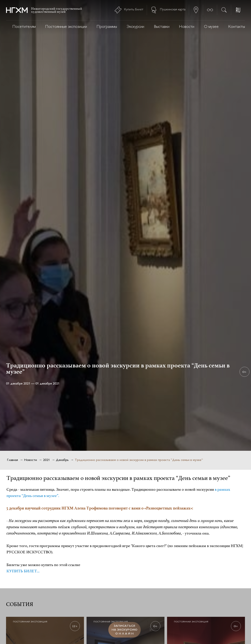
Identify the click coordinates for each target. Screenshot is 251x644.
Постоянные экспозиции (66, 27)
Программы (107, 27)
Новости (187, 27)
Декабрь (62, 460)
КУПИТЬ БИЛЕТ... (23, 571)
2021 (46, 460)
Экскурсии (135, 27)
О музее (211, 27)
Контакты (237, 27)
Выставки (162, 27)
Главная (12, 460)
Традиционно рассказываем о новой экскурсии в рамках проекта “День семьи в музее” (139, 460)
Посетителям (24, 27)
